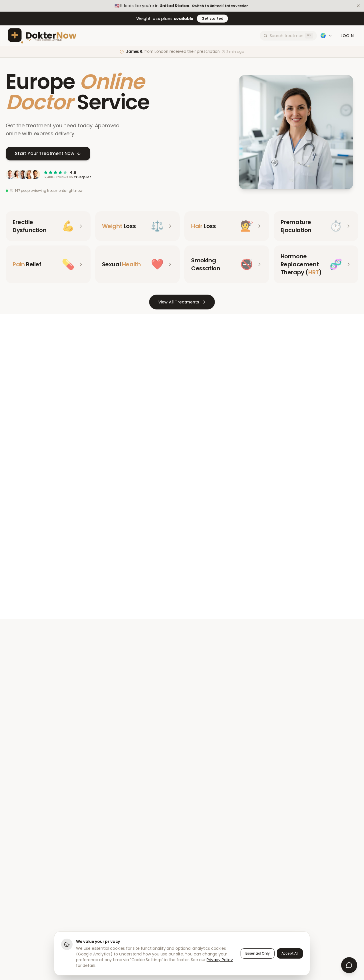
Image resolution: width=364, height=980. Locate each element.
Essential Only (258, 953)
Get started (212, 18)
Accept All (290, 953)
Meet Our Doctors (161, 572)
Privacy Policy (220, 960)
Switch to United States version (220, 6)
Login (347, 36)
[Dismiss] (358, 6)
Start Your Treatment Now (48, 154)
